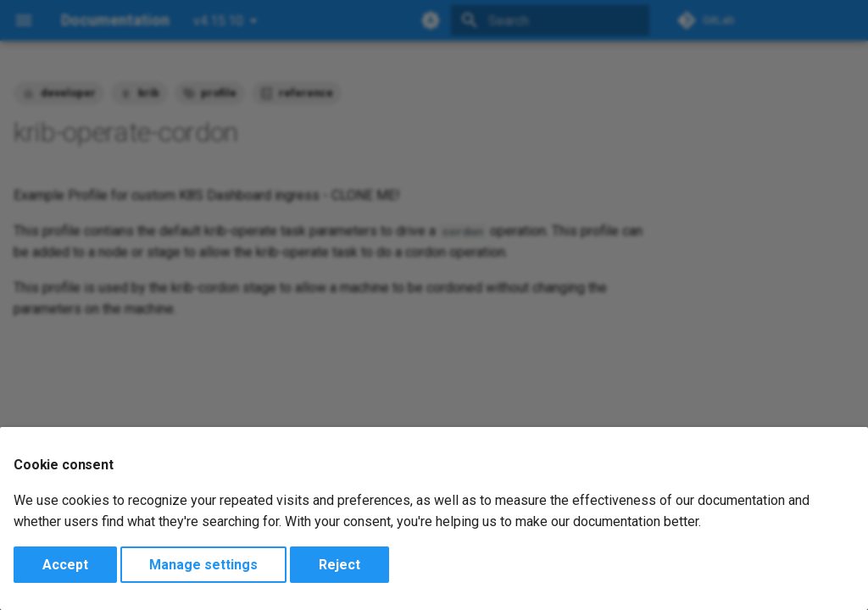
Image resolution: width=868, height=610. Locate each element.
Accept (65, 565)
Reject (339, 565)
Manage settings (203, 565)
